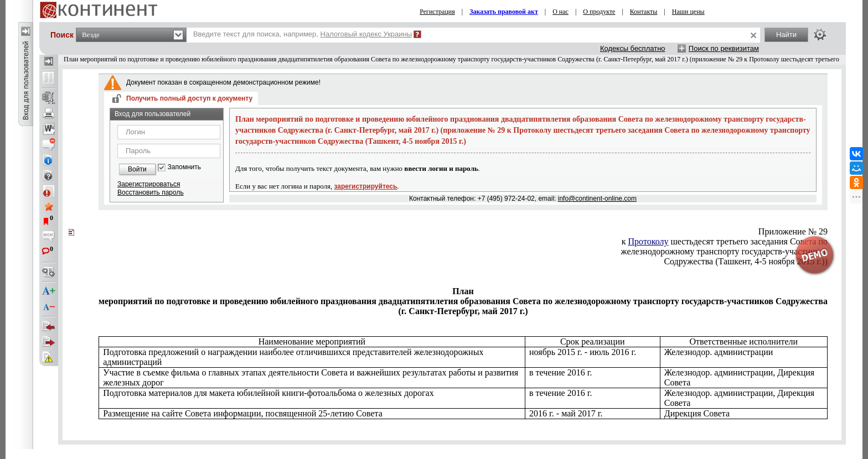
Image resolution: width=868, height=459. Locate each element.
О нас (560, 12)
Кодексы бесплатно (633, 48)
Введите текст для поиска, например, (303, 34)
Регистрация (437, 12)
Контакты (644, 12)
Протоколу (649, 241)
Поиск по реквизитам (724, 48)
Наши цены (688, 12)
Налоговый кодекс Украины (366, 34)
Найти (786, 35)
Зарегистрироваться (149, 184)
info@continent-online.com (597, 199)
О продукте (599, 12)
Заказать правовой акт (504, 12)
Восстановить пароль (151, 192)
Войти (137, 169)
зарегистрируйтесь (366, 186)
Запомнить (184, 167)
